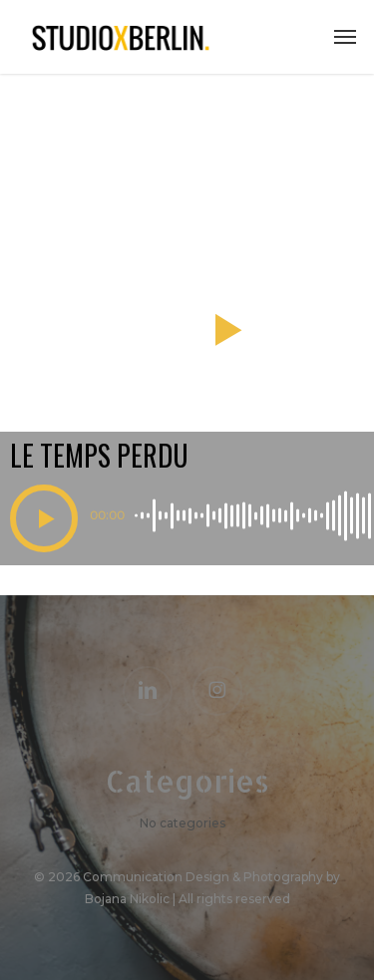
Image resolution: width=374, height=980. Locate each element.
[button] (345, 37)
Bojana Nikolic (127, 899)
